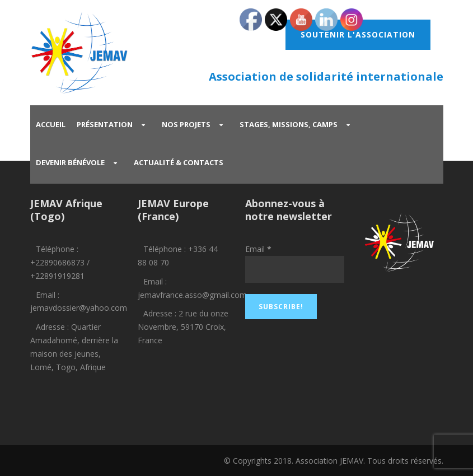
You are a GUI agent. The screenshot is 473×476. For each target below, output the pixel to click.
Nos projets (186, 124)
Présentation (105, 124)
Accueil (51, 124)
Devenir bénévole (70, 162)
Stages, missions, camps (289, 124)
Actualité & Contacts (179, 162)
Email (258, 249)
